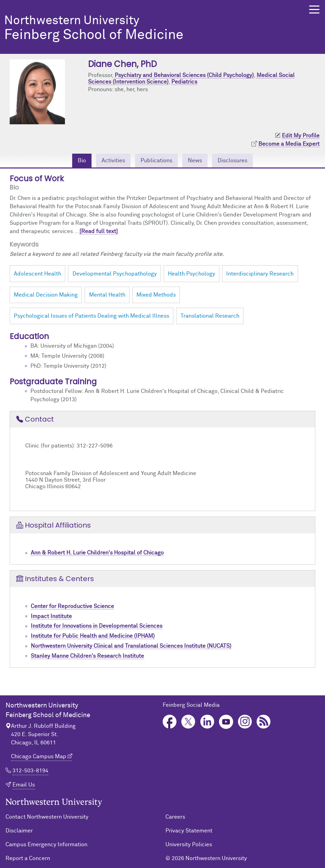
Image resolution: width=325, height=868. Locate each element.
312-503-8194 (30, 771)
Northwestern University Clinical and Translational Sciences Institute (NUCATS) (131, 646)
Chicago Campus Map (39, 756)
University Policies (189, 845)
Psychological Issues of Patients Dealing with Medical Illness (92, 316)
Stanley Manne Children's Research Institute (87, 656)
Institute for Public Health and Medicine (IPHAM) (93, 636)
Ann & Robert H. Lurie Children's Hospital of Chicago (97, 553)
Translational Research (210, 316)
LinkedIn (207, 722)
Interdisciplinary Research (260, 274)
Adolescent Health (37, 274)
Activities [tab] (113, 161)
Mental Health (107, 295)
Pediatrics (184, 82)
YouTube (226, 722)
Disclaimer (19, 831)
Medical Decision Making (46, 295)
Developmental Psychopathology (115, 274)
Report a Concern (28, 858)
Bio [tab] (82, 161)
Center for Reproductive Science (72, 606)
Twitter (188, 722)
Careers (175, 817)
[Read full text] (99, 231)
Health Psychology (192, 274)
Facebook (170, 722)
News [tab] (195, 161)
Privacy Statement (189, 831)
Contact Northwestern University (47, 817)
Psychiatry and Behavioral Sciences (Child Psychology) (184, 75)
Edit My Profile (301, 136)
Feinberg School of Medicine (146, 28)
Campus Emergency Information (46, 845)
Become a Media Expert (289, 144)
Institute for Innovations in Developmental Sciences (97, 626)
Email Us (24, 785)
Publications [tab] (156, 161)
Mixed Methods (156, 295)
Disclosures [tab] (232, 161)
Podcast (264, 722)
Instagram (245, 722)
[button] (314, 9)
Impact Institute (51, 616)
